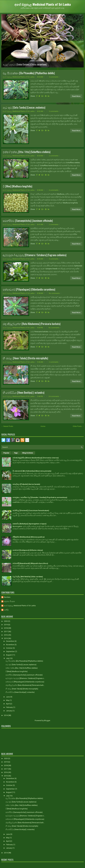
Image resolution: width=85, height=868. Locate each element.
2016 (6, 635)
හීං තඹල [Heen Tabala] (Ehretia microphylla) (25, 358)
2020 (6, 621)
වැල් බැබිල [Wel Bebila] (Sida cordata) (28, 577)
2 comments (54, 156)
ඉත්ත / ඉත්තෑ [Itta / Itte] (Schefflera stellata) (27, 152)
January (9, 711)
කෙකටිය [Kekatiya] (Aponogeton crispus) (29, 524)
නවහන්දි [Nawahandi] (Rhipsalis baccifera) (30, 563)
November (10, 645)
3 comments (54, 111)
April (8, 704)
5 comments (54, 77)
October (9, 648)
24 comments (54, 396)
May (8, 700)
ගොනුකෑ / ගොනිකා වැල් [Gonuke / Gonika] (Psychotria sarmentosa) (40, 497)
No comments (54, 293)
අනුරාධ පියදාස (9, 601)
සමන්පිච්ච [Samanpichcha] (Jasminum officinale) (28, 221)
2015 (6, 638)
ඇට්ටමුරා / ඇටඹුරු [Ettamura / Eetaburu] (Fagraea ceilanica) (35, 255)
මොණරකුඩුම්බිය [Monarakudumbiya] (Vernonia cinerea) (36, 458)
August (9, 655)
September (10, 651)
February (10, 707)
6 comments (54, 190)
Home (43, 426)
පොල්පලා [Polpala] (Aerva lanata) (26, 484)
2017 (6, 631)
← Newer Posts (7, 426)
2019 (6, 625)
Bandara (7, 597)
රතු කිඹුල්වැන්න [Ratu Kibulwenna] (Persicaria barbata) (32, 324)
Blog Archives (28, 453)
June (8, 697)
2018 (6, 628)
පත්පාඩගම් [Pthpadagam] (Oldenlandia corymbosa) (29, 289)
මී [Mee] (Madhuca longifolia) (17, 186)
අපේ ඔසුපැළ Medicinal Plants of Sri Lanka (43, 4)
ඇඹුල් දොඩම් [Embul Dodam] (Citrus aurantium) (25, 64)
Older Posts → (78, 426)
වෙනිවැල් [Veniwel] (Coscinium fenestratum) (31, 510)
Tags (16, 453)
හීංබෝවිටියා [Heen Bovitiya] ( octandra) (24, 392)
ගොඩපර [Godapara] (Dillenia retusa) (28, 550)
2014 (6, 715)
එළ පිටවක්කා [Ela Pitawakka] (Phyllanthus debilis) (29, 73)
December (10, 641)
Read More (76, 96)
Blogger (47, 720)
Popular (6, 453)
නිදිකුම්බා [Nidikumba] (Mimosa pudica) (29, 537)
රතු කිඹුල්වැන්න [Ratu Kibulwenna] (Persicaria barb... (25, 685)
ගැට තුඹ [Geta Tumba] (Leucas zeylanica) (24, 107)
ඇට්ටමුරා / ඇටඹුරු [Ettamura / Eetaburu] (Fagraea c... (25, 678)
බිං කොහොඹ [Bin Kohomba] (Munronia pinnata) (32, 471)
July (8, 658)
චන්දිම (6, 610)
